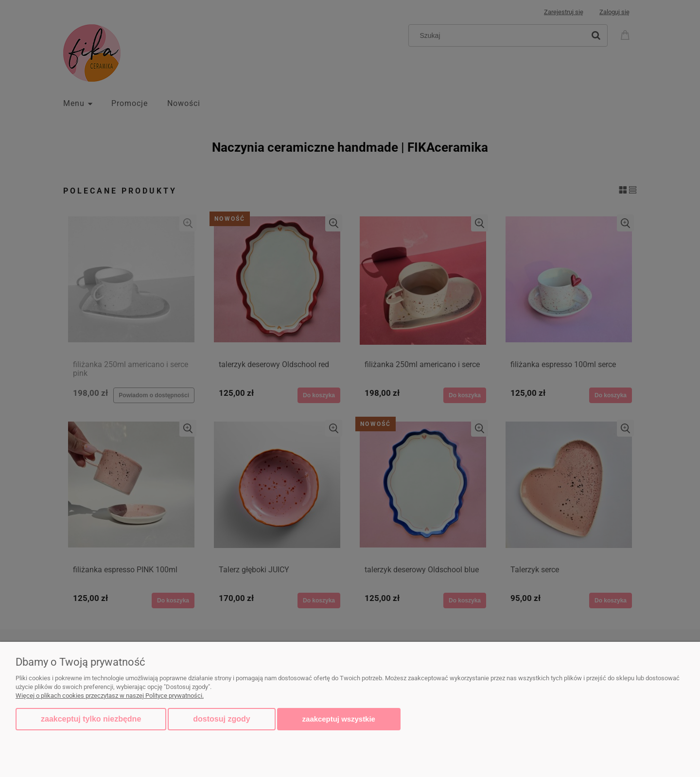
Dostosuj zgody (221, 719)
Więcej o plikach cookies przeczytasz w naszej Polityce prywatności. (110, 696)
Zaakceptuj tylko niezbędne (91, 719)
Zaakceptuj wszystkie (339, 719)
